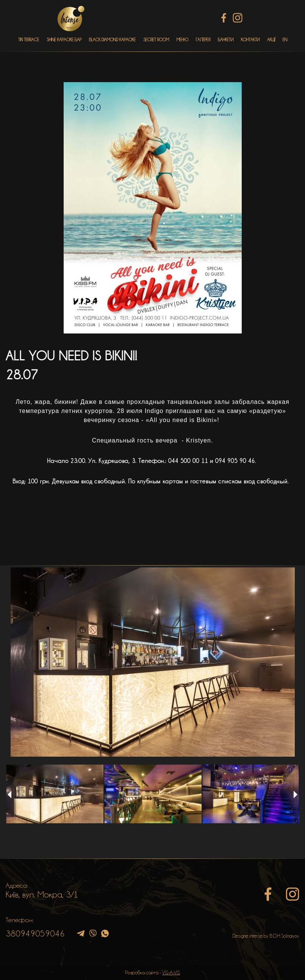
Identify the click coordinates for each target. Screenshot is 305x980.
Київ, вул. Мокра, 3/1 (42, 894)
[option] (152, 662)
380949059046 (35, 933)
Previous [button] (9, 795)
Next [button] (296, 795)
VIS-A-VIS (171, 972)
